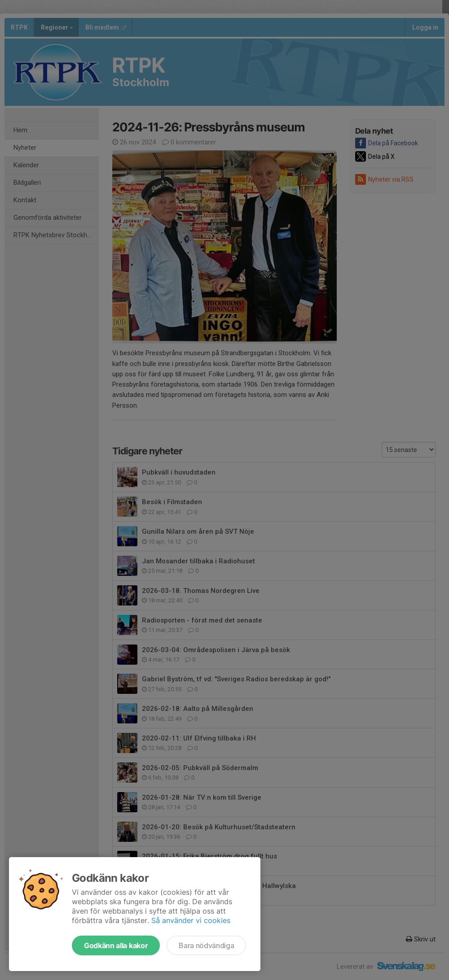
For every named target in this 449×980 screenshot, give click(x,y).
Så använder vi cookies (191, 920)
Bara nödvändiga (206, 945)
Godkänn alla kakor (116, 945)
